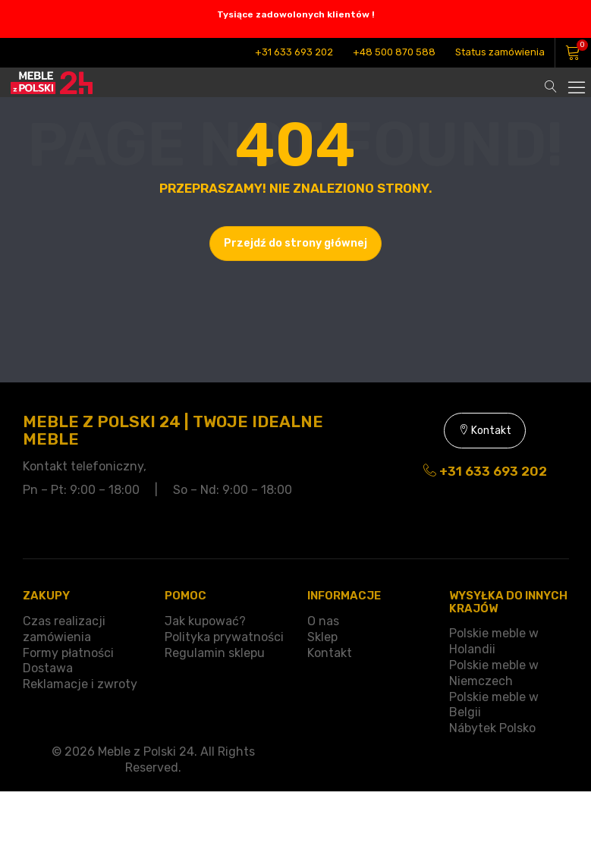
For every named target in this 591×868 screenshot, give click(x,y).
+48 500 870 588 (394, 52)
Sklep (322, 637)
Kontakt (485, 431)
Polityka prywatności (224, 637)
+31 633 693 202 (294, 52)
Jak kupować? (205, 621)
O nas (323, 621)
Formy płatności (68, 653)
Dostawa (48, 668)
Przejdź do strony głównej (295, 243)
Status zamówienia (500, 52)
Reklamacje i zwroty (80, 684)
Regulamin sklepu (215, 653)
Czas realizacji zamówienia (64, 629)
